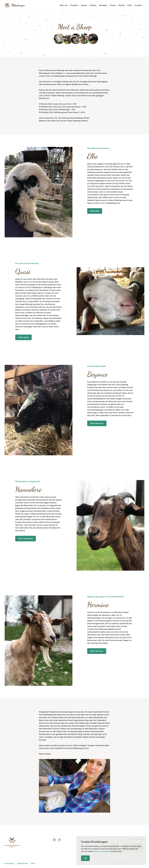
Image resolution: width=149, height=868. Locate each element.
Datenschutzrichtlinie (102, 851)
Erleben (93, 5)
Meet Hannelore (26, 539)
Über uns (64, 5)
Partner (122, 5)
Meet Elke (95, 211)
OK (85, 858)
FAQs (130, 5)
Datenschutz (23, 863)
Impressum (10, 863)
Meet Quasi (23, 337)
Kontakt (138, 5)
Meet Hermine (97, 651)
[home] (15, 5)
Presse (113, 5)
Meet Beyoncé (97, 423)
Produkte (74, 5)
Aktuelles (103, 5)
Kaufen (84, 5)
